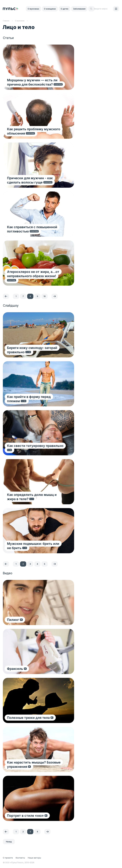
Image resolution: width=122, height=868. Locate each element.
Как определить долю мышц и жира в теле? (38, 497)
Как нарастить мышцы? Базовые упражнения (34, 764)
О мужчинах (33, 9)
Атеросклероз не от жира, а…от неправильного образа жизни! (34, 278)
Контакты (20, 858)
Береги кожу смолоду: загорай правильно (33, 350)
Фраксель (16, 669)
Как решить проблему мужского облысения (34, 131)
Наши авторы (34, 858)
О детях (65, 9)
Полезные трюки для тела (29, 717)
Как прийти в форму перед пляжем (36, 397)
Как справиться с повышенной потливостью (33, 229)
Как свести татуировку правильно (36, 446)
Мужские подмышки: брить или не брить (36, 546)
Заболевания (79, 9)
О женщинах (50, 9)
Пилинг (14, 620)
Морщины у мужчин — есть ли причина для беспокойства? (33, 82)
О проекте (8, 858)
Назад (9, 842)
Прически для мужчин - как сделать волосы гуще (38, 180)
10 (45, 296)
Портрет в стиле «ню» (26, 815)
